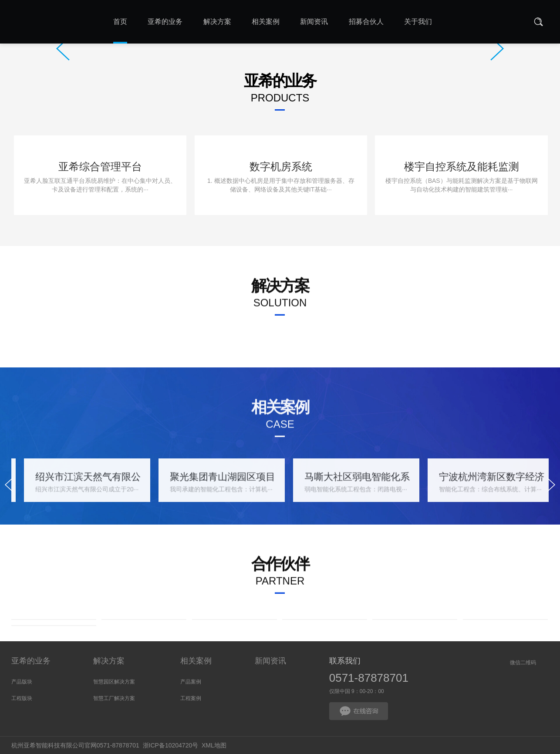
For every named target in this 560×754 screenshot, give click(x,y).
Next (497, 49)
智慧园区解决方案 (114, 682)
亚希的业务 (31, 661)
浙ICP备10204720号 (171, 745)
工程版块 (22, 698)
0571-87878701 (369, 678)
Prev (63, 49)
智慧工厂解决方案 (114, 698)
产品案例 (191, 682)
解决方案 (109, 661)
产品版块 (22, 682)
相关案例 (196, 661)
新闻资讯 (270, 661)
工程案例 (191, 698)
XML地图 (214, 745)
